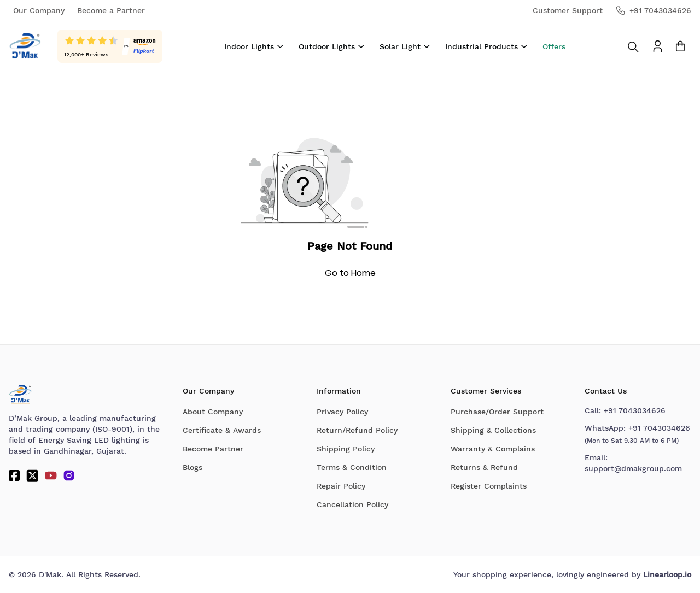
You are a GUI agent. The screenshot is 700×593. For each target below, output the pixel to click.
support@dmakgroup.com (633, 468)
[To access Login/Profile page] (658, 46)
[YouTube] (51, 475)
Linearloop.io (667, 574)
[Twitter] (32, 475)
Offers (554, 46)
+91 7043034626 (635, 410)
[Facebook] (14, 475)
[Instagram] (69, 475)
